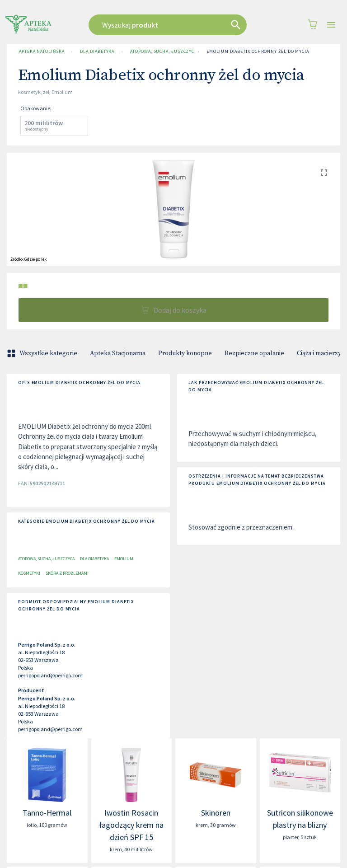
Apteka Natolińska (42, 52)
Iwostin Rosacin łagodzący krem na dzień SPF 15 (131, 825)
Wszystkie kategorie (43, 353)
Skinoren (216, 813)
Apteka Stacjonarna (118, 353)
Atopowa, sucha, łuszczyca (160, 52)
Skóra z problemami (67, 573)
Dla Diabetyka (97, 52)
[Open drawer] (331, 25)
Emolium (124, 559)
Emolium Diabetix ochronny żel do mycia (258, 52)
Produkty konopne (185, 353)
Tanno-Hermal (47, 813)
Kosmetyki (29, 573)
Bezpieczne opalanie (254, 353)
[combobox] (171, 25)
